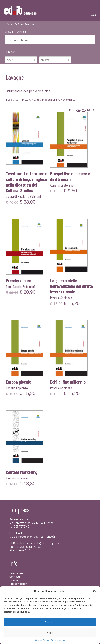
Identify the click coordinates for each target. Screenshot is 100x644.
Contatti (15, 576)
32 (83, 110)
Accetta (50, 622)
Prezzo (26, 100)
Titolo (9, 100)
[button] (94, 591)
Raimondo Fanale (17, 478)
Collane (19, 24)
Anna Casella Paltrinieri (20, 286)
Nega (50, 633)
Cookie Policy (42, 640)
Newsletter (16, 580)
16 (79, 110)
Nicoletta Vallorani (29, 196)
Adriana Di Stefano (62, 185)
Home (9, 24)
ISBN (17, 100)
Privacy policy (58, 640)
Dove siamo (17, 573)
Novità (36, 100)
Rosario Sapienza (61, 298)
